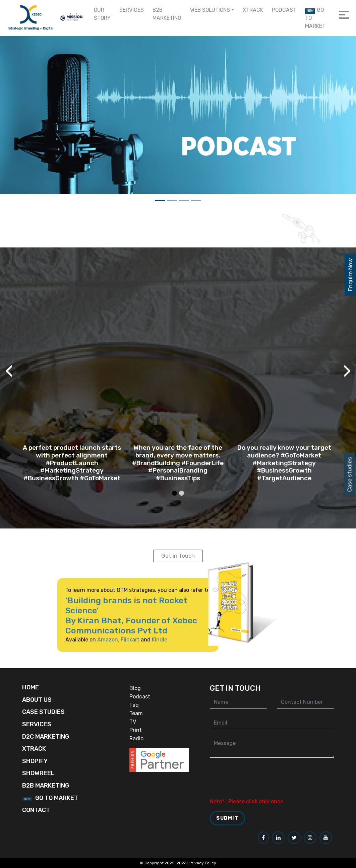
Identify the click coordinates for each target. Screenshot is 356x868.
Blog (135, 688)
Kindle (150, 640)
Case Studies (43, 712)
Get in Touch (178, 556)
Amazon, (99, 640)
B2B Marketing (167, 14)
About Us (37, 700)
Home (31, 687)
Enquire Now (350, 275)
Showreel (38, 773)
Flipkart (120, 640)
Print (136, 730)
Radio (136, 738)
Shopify (35, 761)
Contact (36, 810)
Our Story (102, 14)
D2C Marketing (46, 737)
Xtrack (253, 10)
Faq (134, 705)
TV (133, 722)
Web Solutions (210, 10)
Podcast (284, 10)
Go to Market (315, 18)
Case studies (350, 474)
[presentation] (29, 386)
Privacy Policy (203, 863)
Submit (227, 818)
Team (136, 713)
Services (132, 10)
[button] (175, 481)
